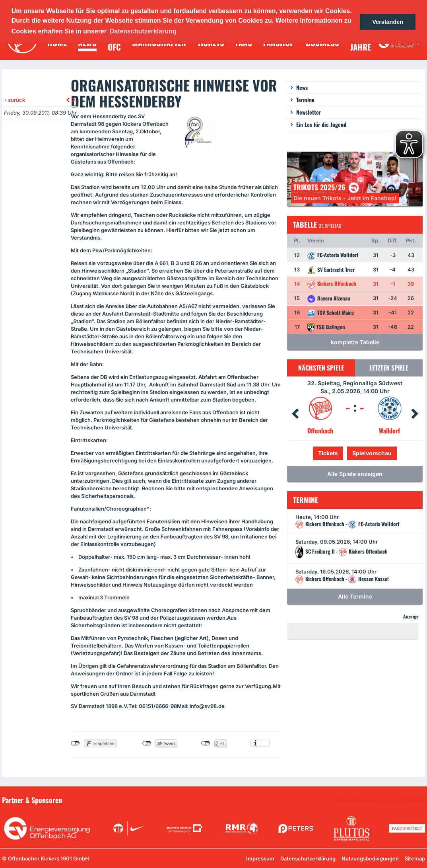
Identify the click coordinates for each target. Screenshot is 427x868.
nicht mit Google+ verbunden (206, 743)
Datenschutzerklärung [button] (143, 31)
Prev (295, 414)
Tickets (328, 453)
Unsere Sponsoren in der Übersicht (380, 800)
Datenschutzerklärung (308, 858)
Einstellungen (265, 743)
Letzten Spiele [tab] (389, 368)
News (302, 87)
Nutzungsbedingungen (370, 858)
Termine (305, 100)
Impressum (260, 858)
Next (415, 414)
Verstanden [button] (388, 22)
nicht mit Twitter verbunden (147, 743)
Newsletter (309, 112)
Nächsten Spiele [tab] (321, 368)
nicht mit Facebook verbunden (75, 743)
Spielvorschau (372, 453)
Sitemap (415, 858)
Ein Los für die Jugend (321, 124)
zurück (15, 100)
